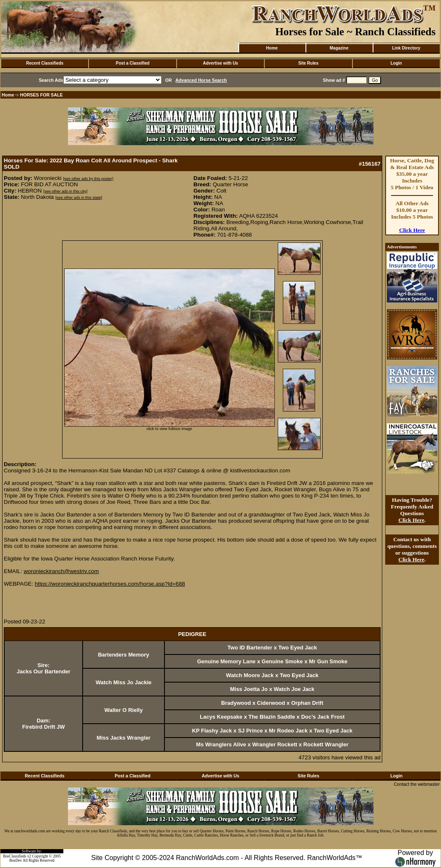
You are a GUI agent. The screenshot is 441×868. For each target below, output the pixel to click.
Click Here (412, 230)
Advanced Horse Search (201, 80)
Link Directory (406, 48)
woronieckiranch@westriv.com (61, 571)
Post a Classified (133, 63)
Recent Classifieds (45, 63)
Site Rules (308, 63)
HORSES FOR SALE (42, 95)
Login (396, 63)
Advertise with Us (221, 63)
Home (272, 48)
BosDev (16, 860)
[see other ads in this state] (79, 198)
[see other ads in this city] (65, 191)
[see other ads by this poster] (88, 179)
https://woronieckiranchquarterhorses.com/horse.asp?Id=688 (110, 584)
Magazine (339, 48)
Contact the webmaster (417, 784)
